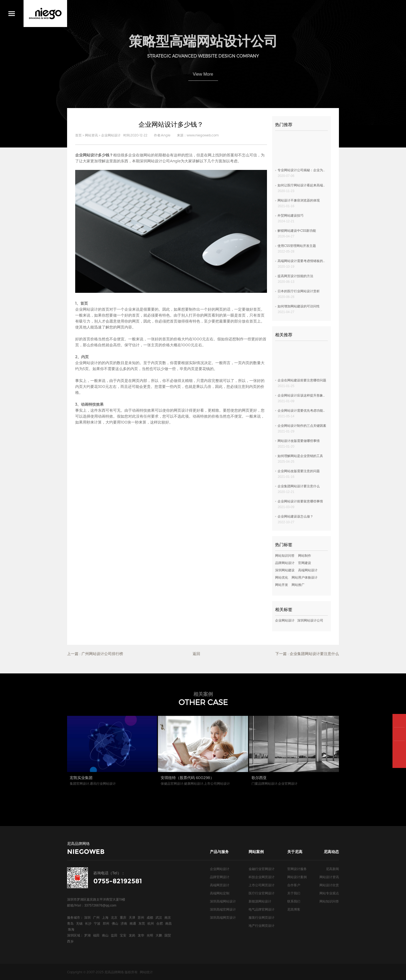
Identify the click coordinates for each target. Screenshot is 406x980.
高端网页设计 (220, 885)
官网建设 (305, 563)
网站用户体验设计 (305, 577)
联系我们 (294, 901)
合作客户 (294, 885)
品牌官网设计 (220, 877)
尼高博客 (294, 909)
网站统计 (146, 972)
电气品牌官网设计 (262, 909)
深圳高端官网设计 (223, 909)
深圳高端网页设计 (223, 917)
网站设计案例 (297, 877)
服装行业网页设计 (262, 917)
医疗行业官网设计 (262, 893)
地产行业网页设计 (262, 925)
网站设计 (90, 309)
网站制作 (305, 555)
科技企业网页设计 (262, 877)
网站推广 (298, 585)
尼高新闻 (332, 869)
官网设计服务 (297, 869)
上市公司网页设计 (262, 885)
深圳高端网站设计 (223, 901)
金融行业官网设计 (262, 869)
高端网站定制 (220, 893)
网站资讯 (91, 135)
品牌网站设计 (285, 563)
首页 (78, 135)
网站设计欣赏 (329, 885)
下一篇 (307, 654)
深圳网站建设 (285, 570)
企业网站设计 (111, 135)
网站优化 (282, 577)
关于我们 (294, 893)
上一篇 (95, 654)
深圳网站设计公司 (155, 161)
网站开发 (282, 585)
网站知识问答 (285, 555)
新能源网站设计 (260, 901)
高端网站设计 (308, 570)
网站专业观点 (329, 893)
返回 (196, 654)
